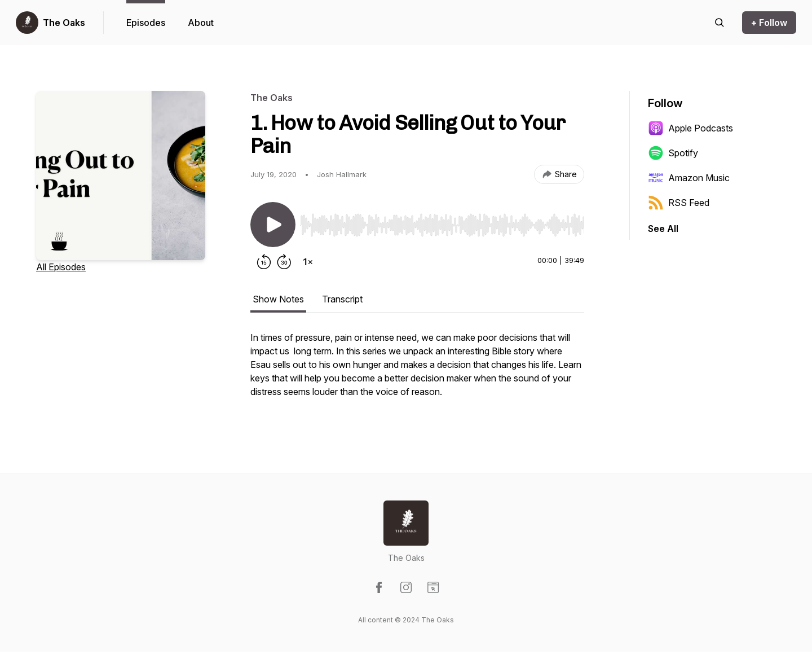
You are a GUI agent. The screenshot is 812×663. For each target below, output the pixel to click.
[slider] (442, 225)
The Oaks (64, 23)
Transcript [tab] (342, 299)
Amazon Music (689, 178)
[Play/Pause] (273, 225)
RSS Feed (679, 203)
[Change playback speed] (308, 262)
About (201, 23)
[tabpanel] (417, 370)
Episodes (146, 23)
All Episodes (61, 267)
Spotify (673, 153)
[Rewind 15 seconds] (264, 262)
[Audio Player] (442, 222)
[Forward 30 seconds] (284, 262)
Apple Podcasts (690, 128)
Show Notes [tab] (278, 299)
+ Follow (769, 23)
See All (663, 229)
